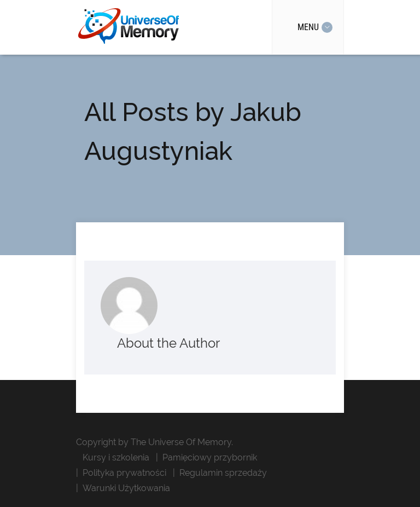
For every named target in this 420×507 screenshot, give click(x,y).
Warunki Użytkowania (126, 488)
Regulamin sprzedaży (223, 473)
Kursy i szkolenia (116, 457)
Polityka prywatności (124, 473)
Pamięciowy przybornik (210, 457)
